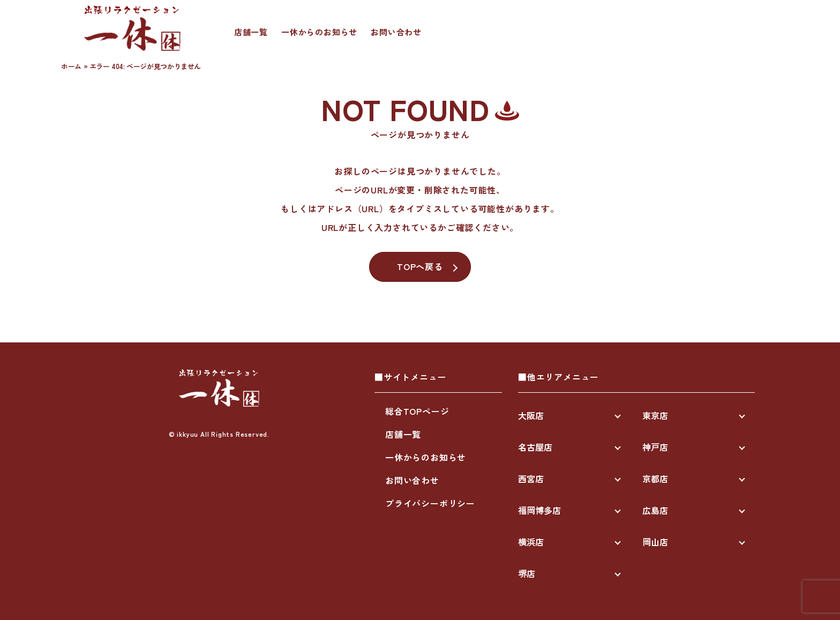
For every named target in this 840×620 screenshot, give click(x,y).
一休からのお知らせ (319, 32)
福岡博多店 (539, 510)
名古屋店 (535, 447)
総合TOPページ (417, 411)
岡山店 (655, 542)
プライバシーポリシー (430, 503)
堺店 (527, 573)
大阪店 (531, 415)
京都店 (655, 479)
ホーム (71, 66)
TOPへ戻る (420, 266)
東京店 (655, 415)
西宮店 (531, 479)
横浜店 (531, 542)
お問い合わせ (396, 32)
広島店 (655, 510)
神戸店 (655, 447)
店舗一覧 (251, 32)
